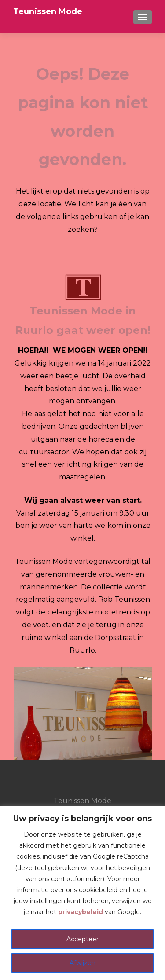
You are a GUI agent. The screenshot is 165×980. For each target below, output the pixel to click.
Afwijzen (82, 963)
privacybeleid (81, 912)
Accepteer (82, 939)
